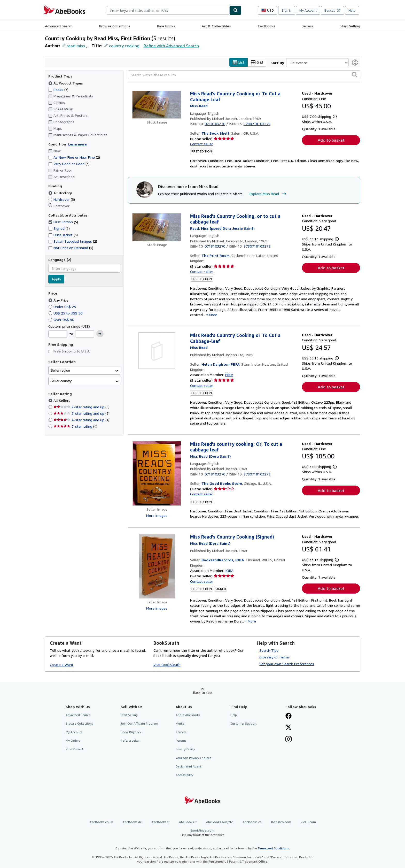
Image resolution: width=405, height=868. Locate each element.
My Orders (73, 741)
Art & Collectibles (216, 26)
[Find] (236, 10)
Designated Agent (188, 766)
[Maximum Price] (85, 334)
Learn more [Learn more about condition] (77, 144)
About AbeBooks (188, 715)
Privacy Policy (185, 749)
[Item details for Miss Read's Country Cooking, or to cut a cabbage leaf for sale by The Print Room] (157, 227)
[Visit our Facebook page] (289, 716)
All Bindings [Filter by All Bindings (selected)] (61, 193)
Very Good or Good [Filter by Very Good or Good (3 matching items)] (69, 164)
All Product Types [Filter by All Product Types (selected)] (66, 83)
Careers (181, 732)
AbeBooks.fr (160, 822)
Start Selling (350, 26)
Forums (181, 741)
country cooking (124, 46)
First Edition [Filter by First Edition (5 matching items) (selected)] (63, 222)
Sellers (307, 26)
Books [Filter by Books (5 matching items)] (58, 89)
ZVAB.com (308, 822)
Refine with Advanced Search (171, 46)
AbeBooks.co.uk (101, 822)
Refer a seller (130, 741)
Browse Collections (115, 26)
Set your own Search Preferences (287, 664)
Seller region (60, 370)
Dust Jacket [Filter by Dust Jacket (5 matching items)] (63, 235)
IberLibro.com (281, 822)
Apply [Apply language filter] (56, 279)
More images (157, 515)
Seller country (61, 381)
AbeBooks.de (132, 822)
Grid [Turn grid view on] (257, 62)
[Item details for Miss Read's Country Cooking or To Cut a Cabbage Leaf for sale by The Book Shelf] (157, 105)
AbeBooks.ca (252, 822)
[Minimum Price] (58, 334)
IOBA (229, 571)
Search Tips (269, 651)
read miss (76, 46)
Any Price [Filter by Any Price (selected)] (59, 300)
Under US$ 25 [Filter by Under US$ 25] (63, 307)
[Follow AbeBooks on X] (289, 728)
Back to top (202, 693)
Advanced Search (59, 26)
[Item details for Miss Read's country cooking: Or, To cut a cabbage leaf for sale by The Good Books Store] (157, 473)
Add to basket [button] (331, 140)
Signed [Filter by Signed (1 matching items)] (59, 229)
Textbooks (266, 26)
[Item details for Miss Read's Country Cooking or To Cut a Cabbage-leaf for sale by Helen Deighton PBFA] (157, 351)
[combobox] (168, 10)
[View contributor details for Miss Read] (199, 106)
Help (352, 10)
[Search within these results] (244, 75)
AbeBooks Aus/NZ (220, 822)
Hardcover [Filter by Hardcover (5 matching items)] (62, 199)
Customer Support (243, 724)
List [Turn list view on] (239, 62)
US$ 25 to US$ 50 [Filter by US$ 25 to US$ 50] (66, 313)
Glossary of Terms (275, 657)
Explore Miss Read (268, 194)
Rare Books (166, 26)
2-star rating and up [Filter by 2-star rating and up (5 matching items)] (81, 407)
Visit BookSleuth (167, 665)
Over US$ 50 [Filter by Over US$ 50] (62, 320)
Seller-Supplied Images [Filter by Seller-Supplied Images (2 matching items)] (73, 241)
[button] (355, 75)
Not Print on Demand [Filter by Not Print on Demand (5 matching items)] (71, 248)
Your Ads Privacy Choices (193, 758)
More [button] (213, 315)
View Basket (74, 749)
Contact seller (202, 144)
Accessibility (184, 775)
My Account (308, 10)
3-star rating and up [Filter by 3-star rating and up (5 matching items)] (81, 414)
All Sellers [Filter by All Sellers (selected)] (62, 401)
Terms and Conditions (273, 848)
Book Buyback (131, 732)
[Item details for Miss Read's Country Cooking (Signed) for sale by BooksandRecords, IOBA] (157, 566)
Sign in (287, 10)
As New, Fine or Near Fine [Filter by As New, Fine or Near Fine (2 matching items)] (74, 158)
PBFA (229, 375)
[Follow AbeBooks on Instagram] (289, 740)
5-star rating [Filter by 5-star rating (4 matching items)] (75, 427)
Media (180, 724)
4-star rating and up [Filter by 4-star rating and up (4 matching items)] (81, 420)
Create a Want (62, 665)
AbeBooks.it (188, 822)
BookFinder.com (202, 833)
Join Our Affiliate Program (139, 724)
